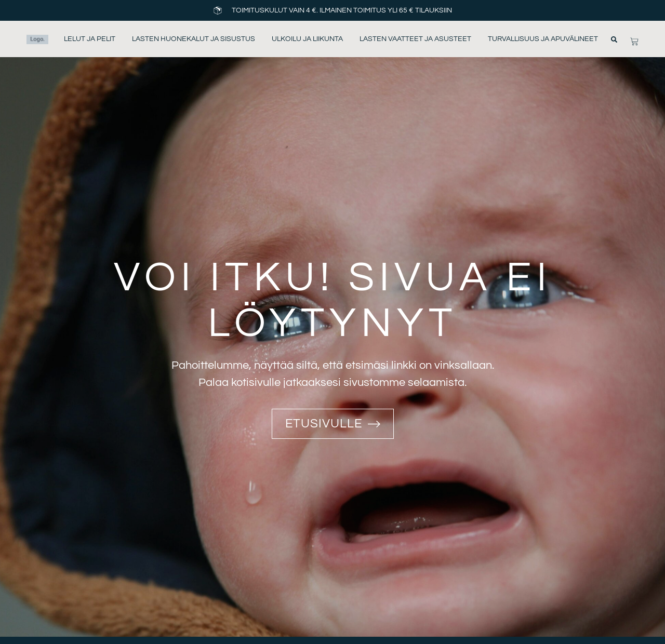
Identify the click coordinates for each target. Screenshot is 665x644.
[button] (614, 39)
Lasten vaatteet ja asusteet (415, 39)
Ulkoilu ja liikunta (307, 39)
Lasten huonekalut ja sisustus (194, 39)
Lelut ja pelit (90, 39)
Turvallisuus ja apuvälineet (543, 39)
